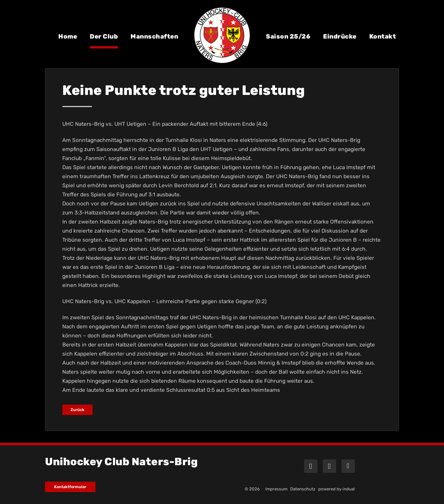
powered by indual (337, 489)
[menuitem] (68, 41)
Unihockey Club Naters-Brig (121, 462)
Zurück (77, 410)
